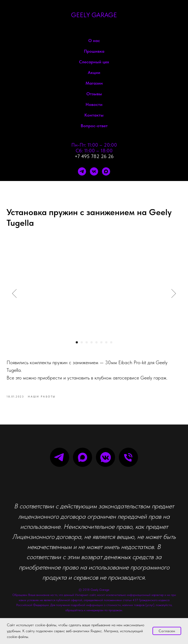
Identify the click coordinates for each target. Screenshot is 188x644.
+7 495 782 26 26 (94, 156)
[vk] (94, 171)
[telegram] (82, 171)
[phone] (128, 457)
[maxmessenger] (106, 171)
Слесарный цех (94, 62)
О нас (94, 41)
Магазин (94, 83)
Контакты (94, 115)
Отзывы (94, 94)
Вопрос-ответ (94, 126)
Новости (94, 104)
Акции (94, 72)
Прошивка (94, 51)
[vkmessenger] (105, 457)
